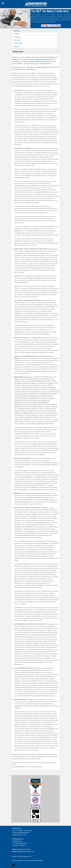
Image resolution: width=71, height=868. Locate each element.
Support (16, 46)
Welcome (17, 31)
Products (17, 34)
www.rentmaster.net (43, 59)
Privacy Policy (37, 338)
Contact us (17, 37)
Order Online (18, 43)
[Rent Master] (36, 4)
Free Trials (17, 40)
